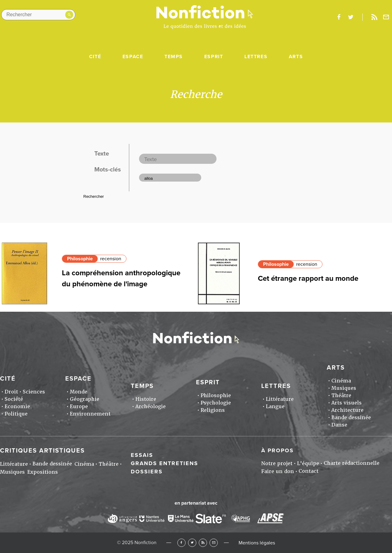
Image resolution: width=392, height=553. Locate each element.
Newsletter (386, 17)
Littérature (280, 399)
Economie (17, 406)
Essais (142, 455)
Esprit (214, 57)
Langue (275, 406)
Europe (79, 406)
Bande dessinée (351, 418)
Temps (174, 57)
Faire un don (278, 471)
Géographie (85, 399)
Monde (79, 392)
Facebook (181, 543)
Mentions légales (257, 543)
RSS (203, 543)
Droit (11, 392)
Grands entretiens (164, 463)
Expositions (43, 472)
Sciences (34, 392)
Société (14, 399)
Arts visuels (347, 403)
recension (111, 259)
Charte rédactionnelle (352, 463)
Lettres (256, 57)
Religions (213, 410)
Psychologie (216, 403)
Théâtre (341, 395)
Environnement (90, 414)
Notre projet (277, 463)
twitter (351, 17)
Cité (95, 57)
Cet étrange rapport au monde (308, 278)
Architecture (347, 410)
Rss (374, 17)
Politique (16, 414)
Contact (309, 471)
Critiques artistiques (42, 451)
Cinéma (341, 381)
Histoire (146, 399)
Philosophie (80, 259)
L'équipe (308, 463)
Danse (339, 425)
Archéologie (151, 406)
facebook (339, 17)
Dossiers (147, 472)
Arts (296, 57)
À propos (277, 450)
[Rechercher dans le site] (38, 15)
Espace (133, 57)
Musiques (344, 388)
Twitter (192, 543)
